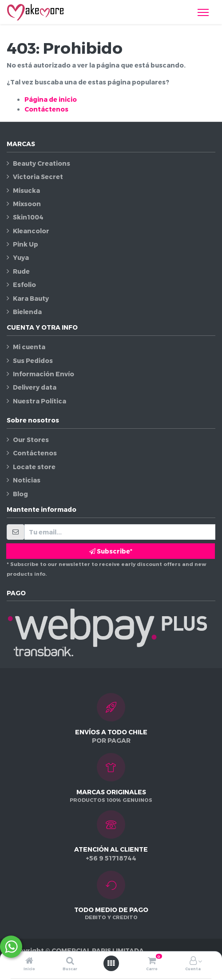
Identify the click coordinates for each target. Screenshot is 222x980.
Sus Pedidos (33, 361)
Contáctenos (46, 109)
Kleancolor (31, 231)
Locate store (34, 467)
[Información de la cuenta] (193, 961)
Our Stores (31, 440)
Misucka (26, 190)
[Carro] (152, 961)
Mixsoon (27, 204)
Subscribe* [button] (111, 551)
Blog (20, 494)
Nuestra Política (40, 401)
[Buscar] (70, 961)
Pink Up (26, 244)
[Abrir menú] (111, 963)
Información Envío (44, 374)
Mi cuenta (29, 347)
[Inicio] (29, 961)
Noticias (27, 480)
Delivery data (35, 387)
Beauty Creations (42, 163)
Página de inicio (51, 99)
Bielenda (27, 312)
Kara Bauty (31, 298)
